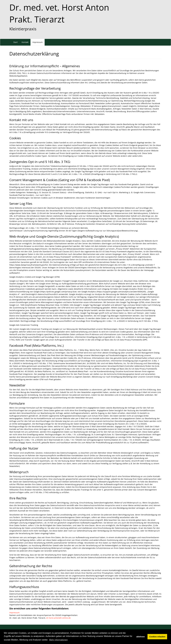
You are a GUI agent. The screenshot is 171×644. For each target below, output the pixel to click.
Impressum (38, 42)
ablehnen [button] (140, 637)
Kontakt (25, 42)
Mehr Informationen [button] (58, 640)
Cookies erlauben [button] (157, 637)
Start (15, 42)
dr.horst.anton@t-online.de (58, 618)
